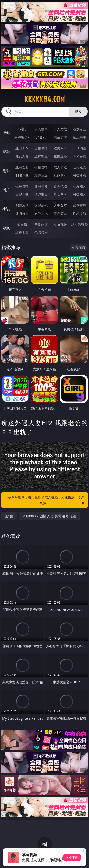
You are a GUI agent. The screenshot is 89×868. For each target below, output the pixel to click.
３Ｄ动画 (80, 148)
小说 (6, 209)
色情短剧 (41, 232)
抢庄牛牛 (80, 137)
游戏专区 (80, 129)
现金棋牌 (60, 137)
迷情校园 (22, 213)
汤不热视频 (80, 224)
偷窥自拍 (22, 186)
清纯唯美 (41, 194)
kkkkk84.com (44, 99)
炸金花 (41, 137)
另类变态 (80, 175)
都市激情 (22, 205)
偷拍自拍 (41, 167)
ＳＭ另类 (80, 156)
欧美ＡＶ (60, 148)
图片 (6, 190)
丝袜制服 (41, 156)
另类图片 (80, 194)
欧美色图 (60, 186)
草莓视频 (60, 224)
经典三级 (41, 175)
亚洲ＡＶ (22, 148)
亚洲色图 (41, 186)
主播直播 (60, 156)
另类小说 (41, 213)
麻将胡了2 (22, 137)
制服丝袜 (22, 175)
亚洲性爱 (22, 167)
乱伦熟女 (60, 175)
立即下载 (72, 857)
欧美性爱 (80, 167)
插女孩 (22, 224)
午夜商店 (41, 224)
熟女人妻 (22, 156)
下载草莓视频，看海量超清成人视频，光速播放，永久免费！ (45, 500)
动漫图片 (80, 186)
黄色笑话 (60, 213)
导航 (6, 228)
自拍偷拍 (41, 148)
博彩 (6, 132)
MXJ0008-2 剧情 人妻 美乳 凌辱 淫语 (49, 516)
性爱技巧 (80, 213)
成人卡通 (60, 167)
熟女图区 (60, 194)
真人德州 (41, 129)
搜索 (78, 111)
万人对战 (60, 129)
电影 (6, 171)
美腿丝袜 (22, 194)
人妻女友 (60, 205)
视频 (6, 152)
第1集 (9, 516)
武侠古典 (80, 205)
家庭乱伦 (41, 205)
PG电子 (22, 129)
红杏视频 (22, 232)
